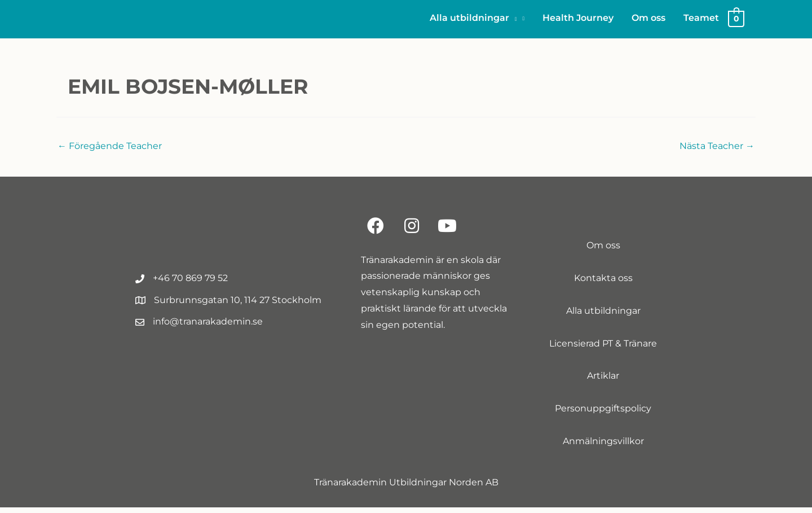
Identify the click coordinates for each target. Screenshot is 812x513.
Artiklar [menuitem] (603, 382)
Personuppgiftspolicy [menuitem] (603, 415)
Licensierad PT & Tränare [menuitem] (603, 349)
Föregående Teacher (110, 152)
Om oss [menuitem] (603, 251)
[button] (477, 21)
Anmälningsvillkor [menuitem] (603, 447)
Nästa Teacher (717, 152)
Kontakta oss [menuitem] (603, 284)
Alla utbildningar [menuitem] (603, 316)
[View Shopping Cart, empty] (736, 21)
